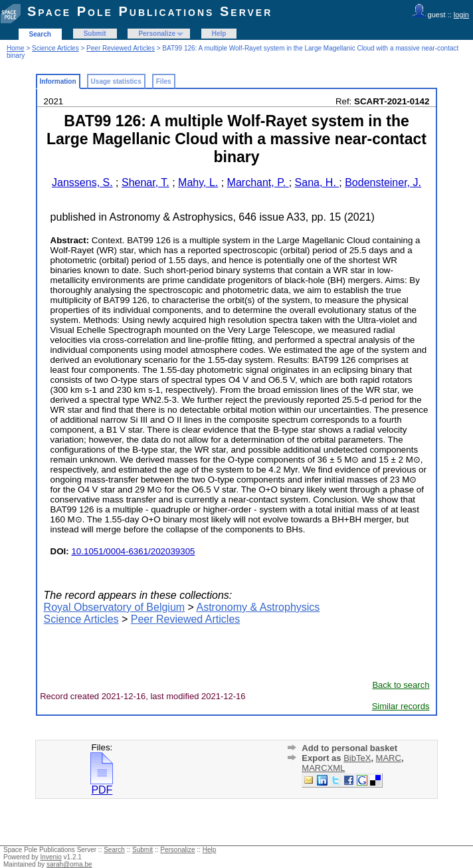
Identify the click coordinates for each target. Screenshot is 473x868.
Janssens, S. (82, 182)
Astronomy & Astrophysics (258, 607)
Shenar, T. (145, 182)
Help (219, 34)
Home (16, 48)
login (461, 15)
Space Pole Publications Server (150, 11)
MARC (389, 758)
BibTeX (357, 758)
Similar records (401, 706)
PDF (102, 785)
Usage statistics (116, 81)
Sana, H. (317, 182)
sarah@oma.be (69, 864)
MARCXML (323, 768)
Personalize (157, 34)
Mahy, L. (198, 182)
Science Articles (55, 48)
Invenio (51, 857)
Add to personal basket (349, 748)
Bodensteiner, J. (383, 182)
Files (164, 81)
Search (40, 34)
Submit (95, 34)
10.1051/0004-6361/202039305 (133, 551)
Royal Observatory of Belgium (115, 607)
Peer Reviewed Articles (121, 48)
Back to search (401, 685)
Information (58, 81)
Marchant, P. (258, 182)
